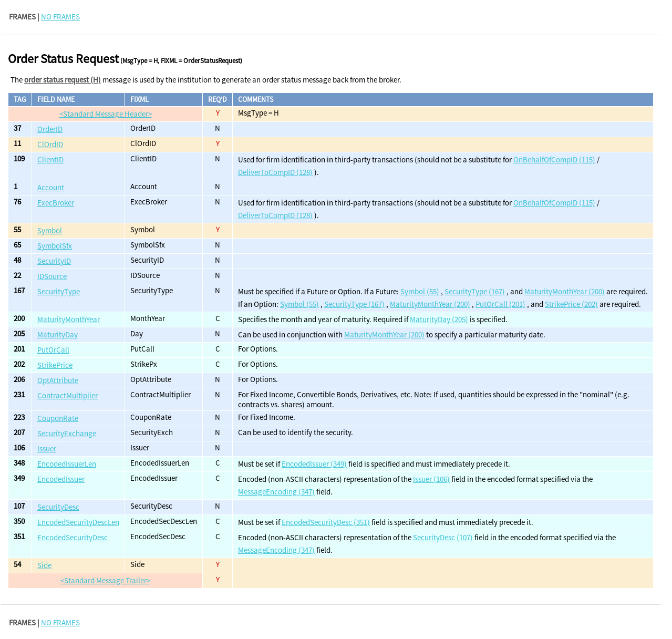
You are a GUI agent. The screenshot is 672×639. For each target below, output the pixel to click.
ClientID (50, 159)
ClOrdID (50, 144)
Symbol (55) (420, 291)
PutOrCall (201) (500, 304)
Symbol (50, 230)
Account (51, 187)
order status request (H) (63, 80)
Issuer (47, 449)
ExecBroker (56, 203)
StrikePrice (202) (571, 304)
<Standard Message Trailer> (105, 580)
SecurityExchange (67, 433)
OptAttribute (58, 380)
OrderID (50, 129)
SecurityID (54, 261)
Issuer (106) (431, 479)
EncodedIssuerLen (67, 464)
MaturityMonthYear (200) (565, 291)
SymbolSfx (55, 246)
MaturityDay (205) (439, 319)
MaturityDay (58, 334)
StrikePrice (55, 365)
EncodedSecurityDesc (73, 537)
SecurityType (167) (475, 291)
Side (44, 565)
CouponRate (58, 418)
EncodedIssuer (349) (314, 464)
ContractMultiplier (68, 395)
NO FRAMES (60, 17)
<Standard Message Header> (106, 114)
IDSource (52, 276)
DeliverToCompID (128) (275, 172)
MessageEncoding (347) (276, 492)
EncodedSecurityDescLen (78, 522)
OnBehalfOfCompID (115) (554, 159)
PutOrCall (53, 350)
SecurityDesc (58, 507)
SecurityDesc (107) (443, 537)
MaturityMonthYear (69, 319)
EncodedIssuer (61, 479)
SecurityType (59, 291)
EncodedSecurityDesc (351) (326, 522)
